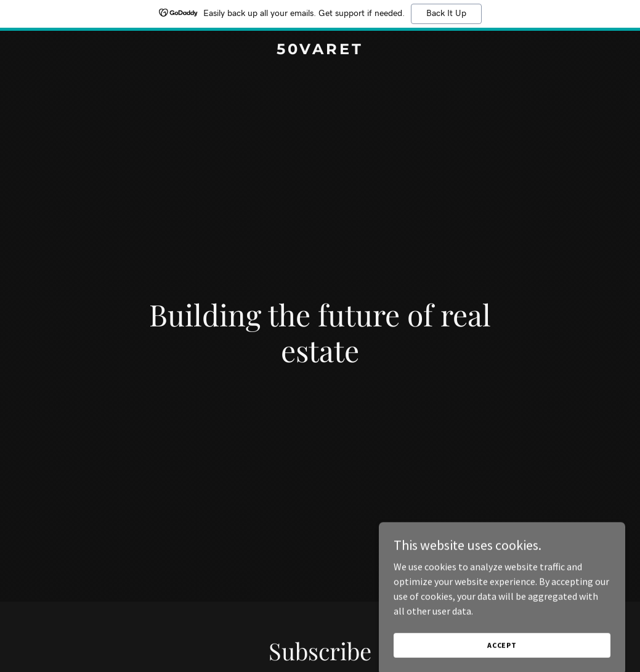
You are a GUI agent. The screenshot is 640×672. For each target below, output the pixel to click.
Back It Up (446, 14)
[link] (320, 51)
